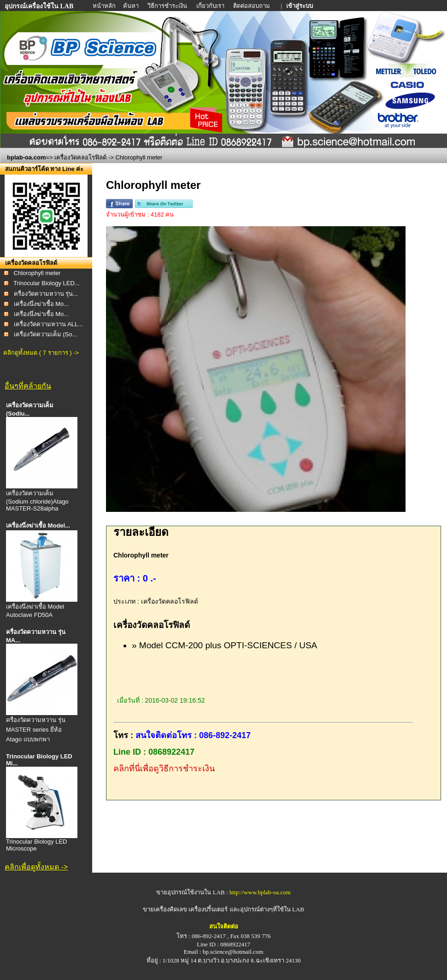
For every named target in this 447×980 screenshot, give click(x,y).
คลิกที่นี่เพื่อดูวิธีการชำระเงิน (164, 769)
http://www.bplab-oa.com (260, 892)
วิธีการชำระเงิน (168, 6)
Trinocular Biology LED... (46, 283)
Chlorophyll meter (37, 273)
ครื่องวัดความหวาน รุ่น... (46, 294)
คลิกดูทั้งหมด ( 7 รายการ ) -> (41, 353)
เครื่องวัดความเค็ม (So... (46, 334)
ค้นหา (131, 6)
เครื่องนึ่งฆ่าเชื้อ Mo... (41, 304)
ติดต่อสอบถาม (252, 6)
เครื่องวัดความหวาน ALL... (49, 324)
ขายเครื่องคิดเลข (165, 909)
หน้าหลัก (105, 6)
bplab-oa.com (26, 157)
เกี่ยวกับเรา (211, 6)
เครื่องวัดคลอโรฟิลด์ (80, 157)
